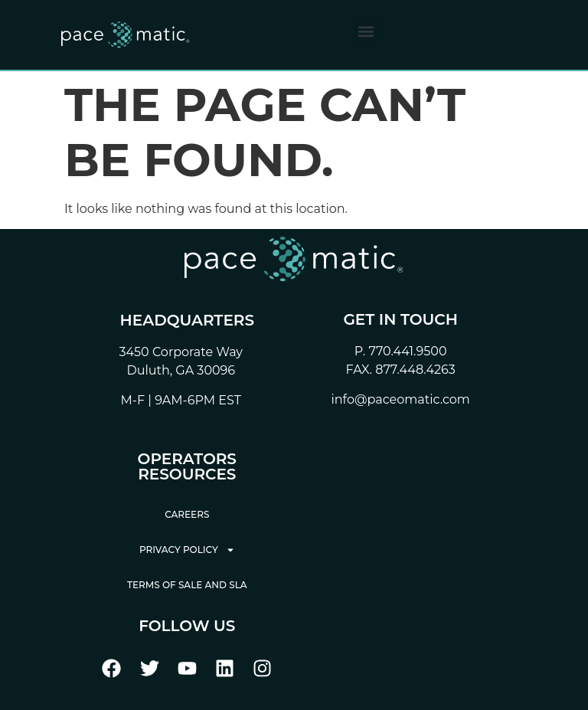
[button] (366, 31)
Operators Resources (187, 466)
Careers (187, 514)
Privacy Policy (187, 550)
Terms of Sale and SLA (187, 585)
